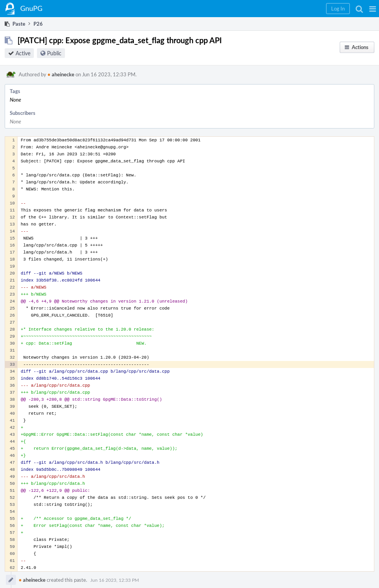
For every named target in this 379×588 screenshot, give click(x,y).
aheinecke (61, 74)
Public (54, 53)
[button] (373, 9)
